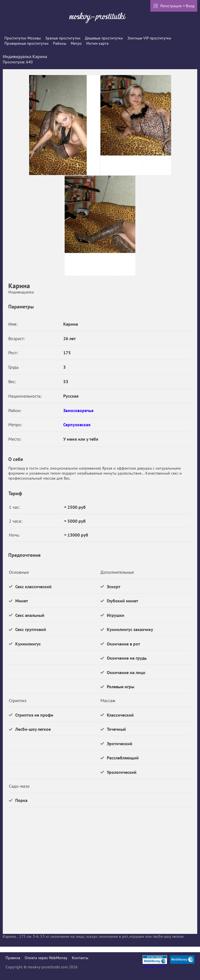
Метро (76, 43)
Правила (13, 958)
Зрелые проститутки (63, 38)
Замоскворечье (78, 410)
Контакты (80, 958)
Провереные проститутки (26, 43)
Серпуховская (77, 425)
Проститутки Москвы (23, 38)
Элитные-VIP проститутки (149, 38)
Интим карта (97, 43)
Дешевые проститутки (104, 38)
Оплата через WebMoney (46, 958)
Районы (60, 43)
